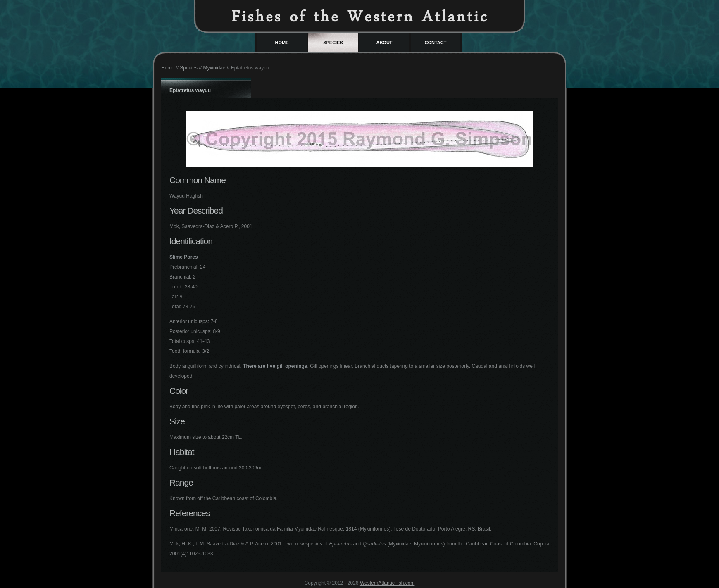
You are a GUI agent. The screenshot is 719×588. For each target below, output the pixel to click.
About (384, 43)
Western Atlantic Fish (359, 15)
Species (333, 43)
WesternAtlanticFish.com (387, 583)
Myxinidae (214, 68)
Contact (436, 43)
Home (282, 43)
